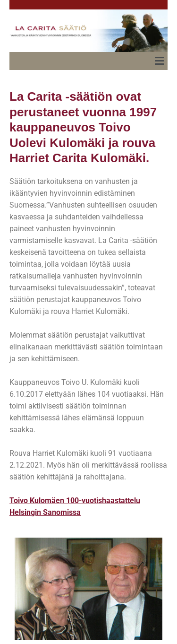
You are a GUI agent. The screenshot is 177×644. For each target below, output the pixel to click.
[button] (160, 61)
